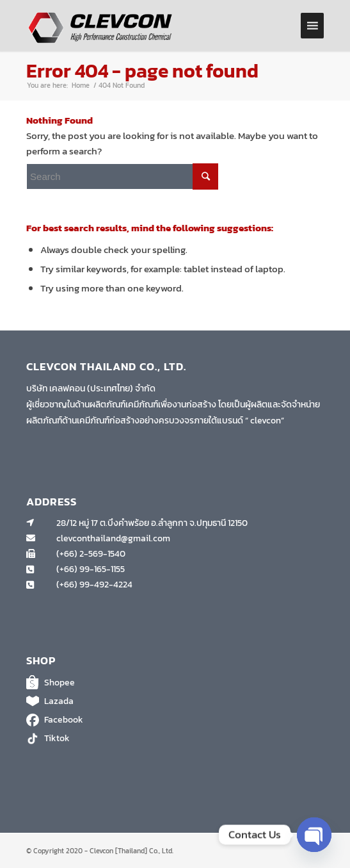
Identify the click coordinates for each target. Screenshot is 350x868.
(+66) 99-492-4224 (94, 585)
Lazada (175, 701)
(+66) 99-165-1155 (91, 569)
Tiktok (175, 739)
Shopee (175, 683)
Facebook (175, 720)
